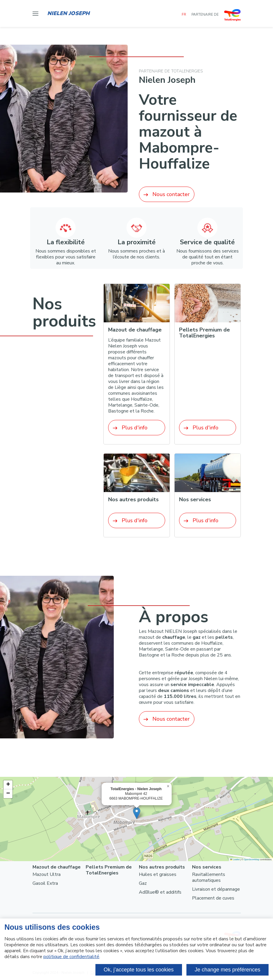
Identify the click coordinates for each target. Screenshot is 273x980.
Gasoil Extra (45, 883)
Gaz (143, 883)
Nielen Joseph (68, 13)
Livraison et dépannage (216, 889)
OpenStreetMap (252, 859)
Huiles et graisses (158, 874)
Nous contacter (167, 194)
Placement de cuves (213, 898)
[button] (137, 813)
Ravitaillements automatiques (209, 877)
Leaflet (235, 859)
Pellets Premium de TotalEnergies (109, 870)
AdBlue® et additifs (160, 892)
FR (184, 14)
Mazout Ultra (47, 874)
